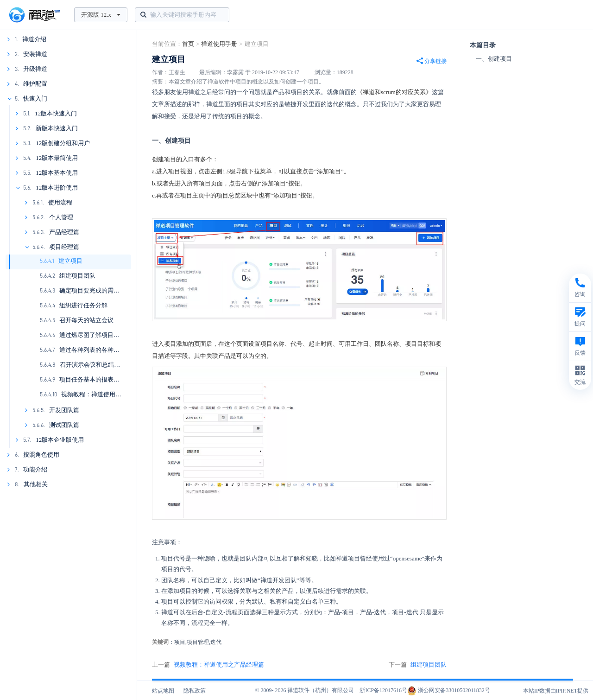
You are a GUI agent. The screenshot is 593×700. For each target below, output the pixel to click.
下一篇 (418, 665)
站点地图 (163, 691)
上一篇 (208, 665)
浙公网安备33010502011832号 (449, 690)
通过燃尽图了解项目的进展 (95, 335)
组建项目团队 (77, 276)
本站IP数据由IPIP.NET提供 (556, 691)
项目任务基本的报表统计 (92, 379)
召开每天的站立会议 (86, 320)
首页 (188, 44)
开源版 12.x (101, 15)
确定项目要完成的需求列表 (95, 290)
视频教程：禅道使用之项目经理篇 (106, 394)
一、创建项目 (494, 59)
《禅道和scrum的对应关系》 (394, 92)
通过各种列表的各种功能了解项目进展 (110, 350)
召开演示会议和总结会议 (93, 365)
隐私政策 (195, 691)
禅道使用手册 (219, 44)
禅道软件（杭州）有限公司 (321, 690)
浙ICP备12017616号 (383, 690)
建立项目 (70, 261)
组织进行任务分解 (83, 305)
